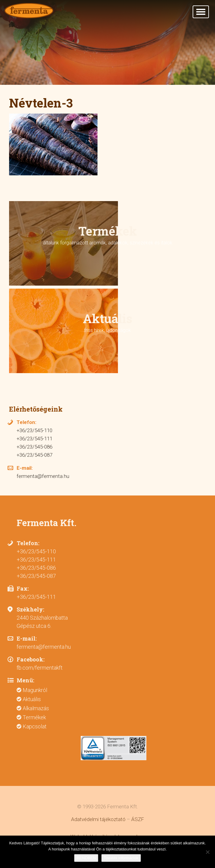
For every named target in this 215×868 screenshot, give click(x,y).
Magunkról (35, 690)
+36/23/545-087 (34, 455)
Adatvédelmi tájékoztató (98, 819)
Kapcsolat (35, 726)
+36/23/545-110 (34, 430)
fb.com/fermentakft (40, 668)
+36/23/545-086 (34, 447)
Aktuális (32, 699)
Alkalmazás (36, 708)
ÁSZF (138, 819)
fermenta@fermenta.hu (43, 476)
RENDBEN (86, 858)
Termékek (34, 717)
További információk (121, 858)
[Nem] (207, 852)
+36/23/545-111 (34, 439)
